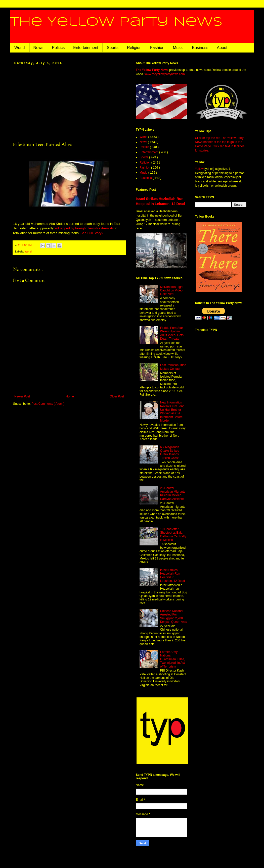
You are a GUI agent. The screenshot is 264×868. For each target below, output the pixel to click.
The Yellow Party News (116, 22)
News (38, 48)
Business (200, 48)
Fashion (157, 48)
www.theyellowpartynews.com (165, 74)
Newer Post (22, 396)
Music (178, 48)
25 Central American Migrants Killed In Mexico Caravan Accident (173, 494)
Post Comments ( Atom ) (48, 404)
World (20, 48)
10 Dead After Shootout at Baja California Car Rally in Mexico (173, 534)
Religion (134, 48)
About (222, 48)
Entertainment (86, 48)
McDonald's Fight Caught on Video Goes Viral (172, 291)
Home (70, 396)
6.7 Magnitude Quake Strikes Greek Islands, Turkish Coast (170, 453)
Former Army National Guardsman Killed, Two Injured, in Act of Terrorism (173, 659)
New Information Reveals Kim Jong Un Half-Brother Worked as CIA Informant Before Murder (172, 412)
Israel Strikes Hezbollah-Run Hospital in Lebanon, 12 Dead (173, 575)
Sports (113, 48)
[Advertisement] (69, 103)
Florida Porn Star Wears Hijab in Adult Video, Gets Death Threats (172, 333)
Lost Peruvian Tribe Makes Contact (173, 367)
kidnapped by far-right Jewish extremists (84, 228)
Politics (58, 48)
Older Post (117, 396)
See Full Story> (92, 233)
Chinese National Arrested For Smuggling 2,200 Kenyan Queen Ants (174, 616)
